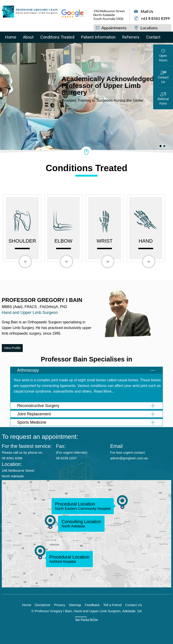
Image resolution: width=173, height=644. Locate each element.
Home (11, 37)
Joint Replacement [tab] (34, 414)
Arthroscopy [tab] (28, 370)
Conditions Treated (57, 37)
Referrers (131, 37)
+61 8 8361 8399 (155, 18)
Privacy (60, 605)
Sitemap (75, 605)
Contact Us (163, 80)
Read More (103, 391)
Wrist (105, 244)
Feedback (92, 605)
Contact (153, 37)
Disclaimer (43, 605)
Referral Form (163, 101)
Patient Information (98, 37)
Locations (149, 28)
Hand (146, 244)
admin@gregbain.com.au (129, 458)
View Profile (12, 348)
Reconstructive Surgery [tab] (38, 406)
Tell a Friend (112, 605)
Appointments (114, 28)
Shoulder (22, 244)
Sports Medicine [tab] (32, 422)
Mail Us (147, 11)
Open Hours (163, 58)
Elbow (63, 244)
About (28, 37)
